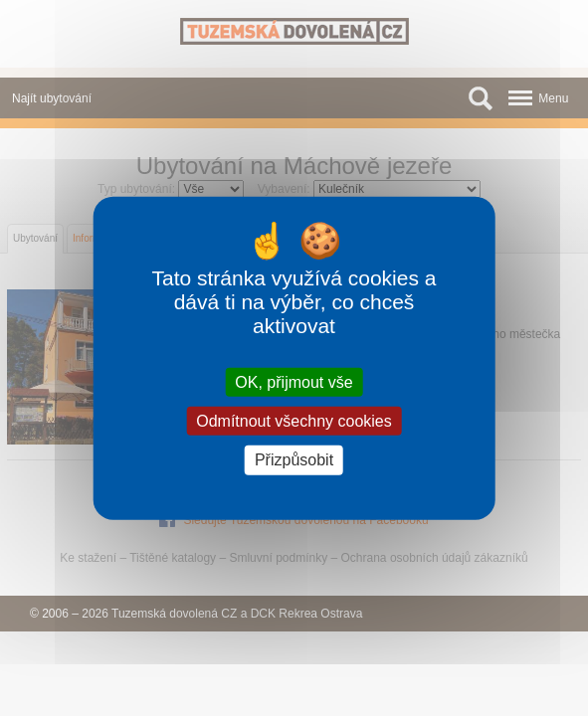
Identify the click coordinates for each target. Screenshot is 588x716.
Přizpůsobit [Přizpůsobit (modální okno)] (294, 460)
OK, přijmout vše (294, 382)
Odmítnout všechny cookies (294, 421)
